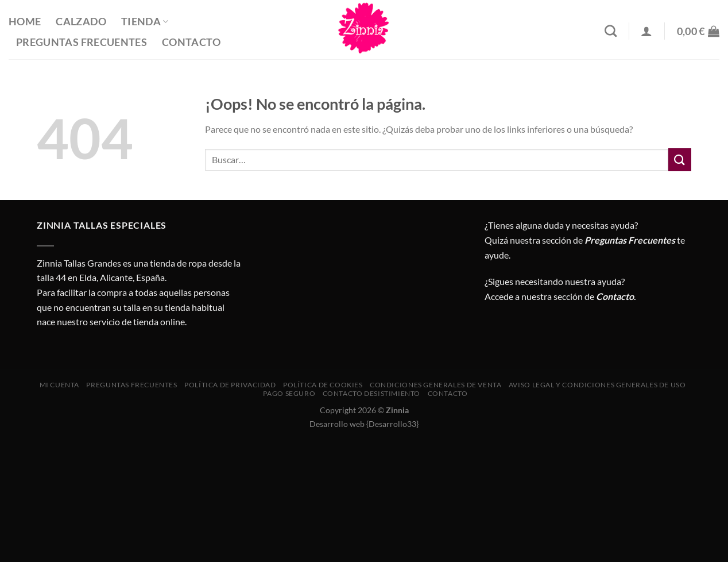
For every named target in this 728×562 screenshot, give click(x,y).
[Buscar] (611, 31)
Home (25, 22)
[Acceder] (646, 31)
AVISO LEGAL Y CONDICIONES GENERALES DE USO (597, 385)
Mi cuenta (60, 385)
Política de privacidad (230, 385)
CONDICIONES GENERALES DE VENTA (435, 385)
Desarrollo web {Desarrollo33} (364, 424)
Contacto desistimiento (371, 393)
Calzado (81, 22)
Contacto (191, 42)
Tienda (145, 22)
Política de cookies (323, 385)
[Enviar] (680, 159)
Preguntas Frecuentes (82, 42)
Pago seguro (289, 393)
